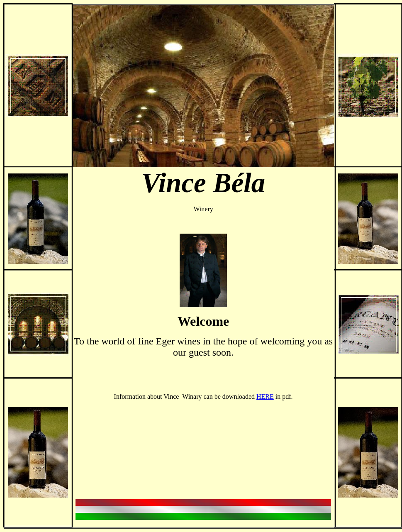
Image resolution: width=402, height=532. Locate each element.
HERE (265, 397)
